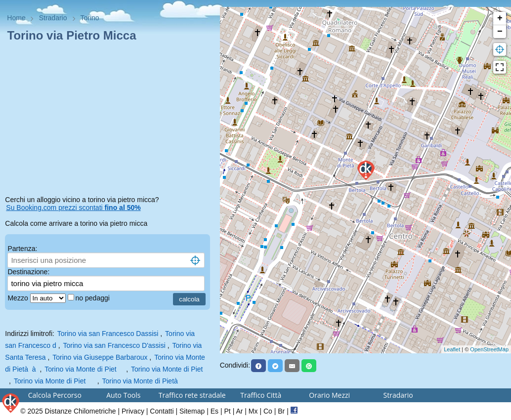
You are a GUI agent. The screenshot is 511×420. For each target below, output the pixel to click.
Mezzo (19, 298)
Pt (228, 411)
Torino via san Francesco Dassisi (108, 334)
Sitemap (192, 411)
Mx (253, 411)
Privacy (133, 411)
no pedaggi (94, 298)
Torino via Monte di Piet (85, 369)
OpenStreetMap (489, 349)
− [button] (500, 32)
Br (281, 411)
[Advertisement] (110, 121)
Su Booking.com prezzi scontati (73, 208)
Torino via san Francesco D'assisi (114, 345)
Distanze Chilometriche (81, 411)
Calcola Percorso (55, 395)
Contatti (162, 411)
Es (214, 411)
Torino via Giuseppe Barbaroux (100, 357)
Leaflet (452, 349)
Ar (239, 411)
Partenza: (22, 249)
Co (268, 411)
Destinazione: (28, 272)
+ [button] (500, 18)
